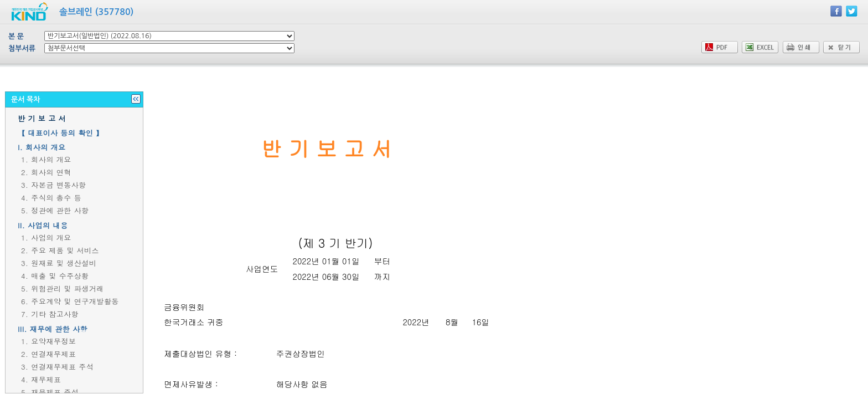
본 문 (16, 36)
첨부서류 (22, 48)
